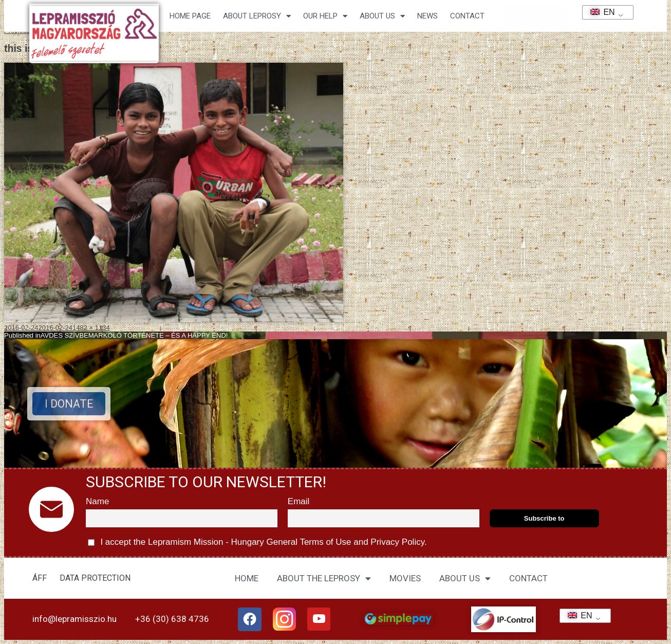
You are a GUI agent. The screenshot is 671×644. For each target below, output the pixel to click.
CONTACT (467, 16)
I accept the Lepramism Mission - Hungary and (257, 542)
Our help (325, 16)
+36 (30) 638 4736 (172, 619)
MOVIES (405, 578)
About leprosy (257, 16)
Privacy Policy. (398, 542)
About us (382, 16)
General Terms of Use (309, 542)
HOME (247, 578)
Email (299, 501)
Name (97, 501)
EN (599, 12)
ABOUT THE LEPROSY (324, 578)
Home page (190, 16)
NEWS (427, 16)
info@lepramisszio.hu (74, 619)
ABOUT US (465, 578)
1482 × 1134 (91, 328)
